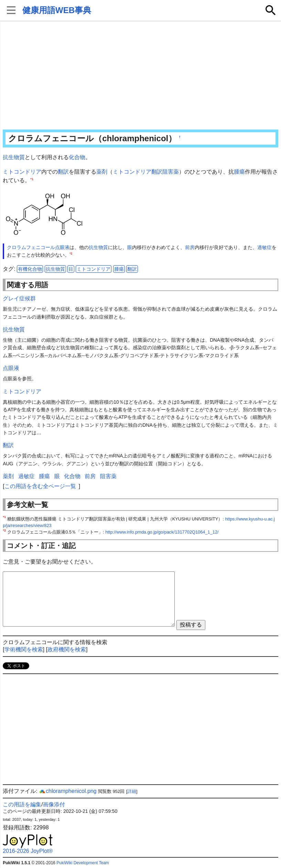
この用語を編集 (22, 804)
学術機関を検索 (24, 649)
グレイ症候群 (19, 298)
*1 (32, 179)
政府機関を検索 (67, 649)
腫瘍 (239, 172)
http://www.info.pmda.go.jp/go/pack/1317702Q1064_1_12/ (162, 532)
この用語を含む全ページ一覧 (40, 486)
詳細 (132, 791)
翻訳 (63, 172)
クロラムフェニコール (31, 247)
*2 (71, 254)
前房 (190, 247)
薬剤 (102, 172)
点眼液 (62, 247)
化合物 (77, 157)
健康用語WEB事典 (57, 10)
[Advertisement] (140, 76)
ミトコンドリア (22, 172)
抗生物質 (14, 157)
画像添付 (54, 804)
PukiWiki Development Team (83, 863)
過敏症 (264, 247)
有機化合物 (30, 269)
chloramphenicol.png (68, 791)
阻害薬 (171, 172)
